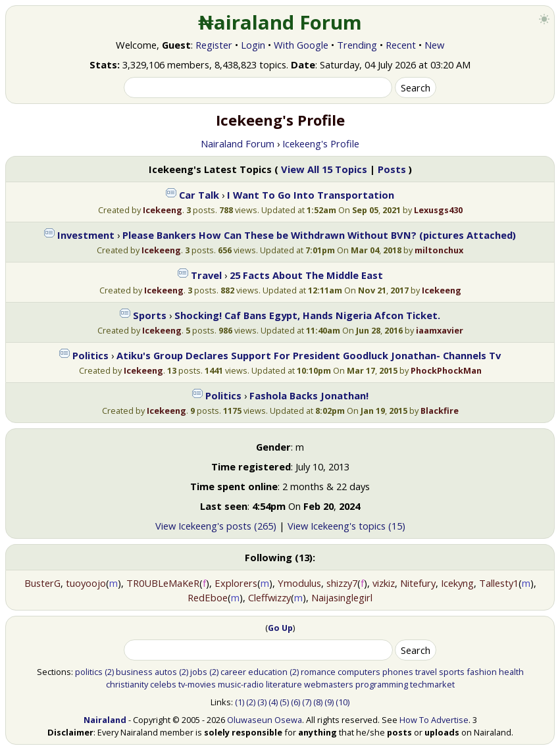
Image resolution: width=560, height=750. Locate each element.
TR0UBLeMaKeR (163, 583)
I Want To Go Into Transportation (311, 195)
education (268, 672)
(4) (273, 702)
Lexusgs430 (438, 210)
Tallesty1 (499, 583)
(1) (240, 702)
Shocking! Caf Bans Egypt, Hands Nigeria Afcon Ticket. (307, 315)
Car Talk (199, 195)
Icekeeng (163, 210)
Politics (90, 355)
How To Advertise (434, 720)
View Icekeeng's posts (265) (216, 526)
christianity (127, 684)
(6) (295, 702)
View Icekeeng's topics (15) (346, 526)
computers (359, 672)
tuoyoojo (86, 583)
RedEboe (208, 597)
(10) (343, 702)
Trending (357, 45)
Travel (206, 275)
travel (426, 672)
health (511, 672)
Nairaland (105, 720)
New (434, 45)
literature (284, 684)
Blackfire (440, 411)
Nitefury (418, 583)
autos (166, 672)
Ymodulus (299, 583)
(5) (284, 702)
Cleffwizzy (269, 597)
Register (214, 45)
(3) (262, 702)
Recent (401, 45)
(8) (318, 702)
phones (398, 672)
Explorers (236, 583)
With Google (301, 45)
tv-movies (197, 684)
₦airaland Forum (280, 22)
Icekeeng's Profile (321, 143)
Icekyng (457, 583)
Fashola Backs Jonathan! (309, 395)
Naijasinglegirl (342, 597)
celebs (163, 684)
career (233, 672)
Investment (86, 235)
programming (382, 684)
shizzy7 (342, 583)
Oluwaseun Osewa (265, 720)
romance (318, 672)
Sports (150, 315)
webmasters (329, 684)
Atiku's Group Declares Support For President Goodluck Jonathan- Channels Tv (309, 355)
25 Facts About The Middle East (306, 275)
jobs (199, 672)
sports (452, 672)
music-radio (241, 684)
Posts (392, 169)
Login (253, 45)
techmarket (432, 684)
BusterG (42, 583)
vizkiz (384, 583)
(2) (109, 672)
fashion (482, 672)
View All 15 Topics (324, 169)
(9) (329, 702)
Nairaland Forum (238, 143)
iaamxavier (440, 330)
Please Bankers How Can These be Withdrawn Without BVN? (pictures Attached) (319, 235)
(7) (307, 702)
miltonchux (439, 250)
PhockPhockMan (446, 370)
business (134, 672)
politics (89, 672)
